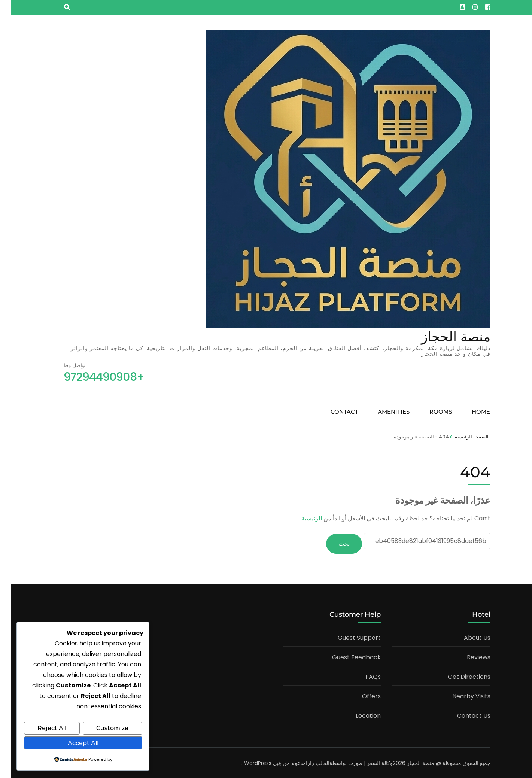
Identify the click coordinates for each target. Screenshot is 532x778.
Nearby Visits (460, 695)
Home (470, 412)
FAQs (362, 676)
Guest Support (348, 637)
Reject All (41, 729)
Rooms (430, 412)
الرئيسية (301, 518)
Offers (361, 695)
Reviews (468, 656)
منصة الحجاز (445, 337)
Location (357, 715)
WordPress (247, 762)
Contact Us (463, 715)
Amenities (383, 412)
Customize (101, 729)
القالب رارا (307, 762)
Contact (334, 412)
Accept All (72, 743)
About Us (466, 637)
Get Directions (458, 676)
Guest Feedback (346, 656)
